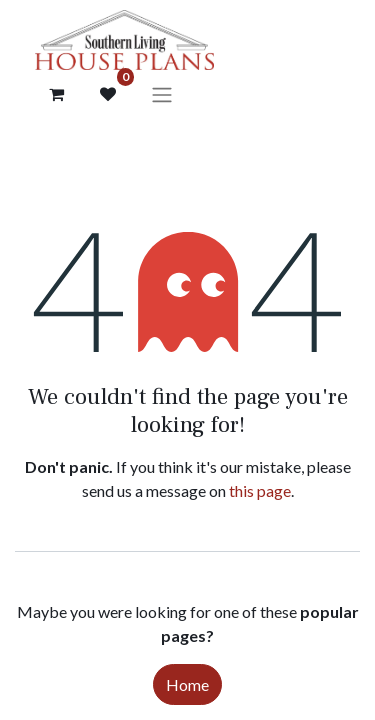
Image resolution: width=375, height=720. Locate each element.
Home (187, 684)
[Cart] (56, 94)
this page (260, 490)
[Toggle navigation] (162, 94)
